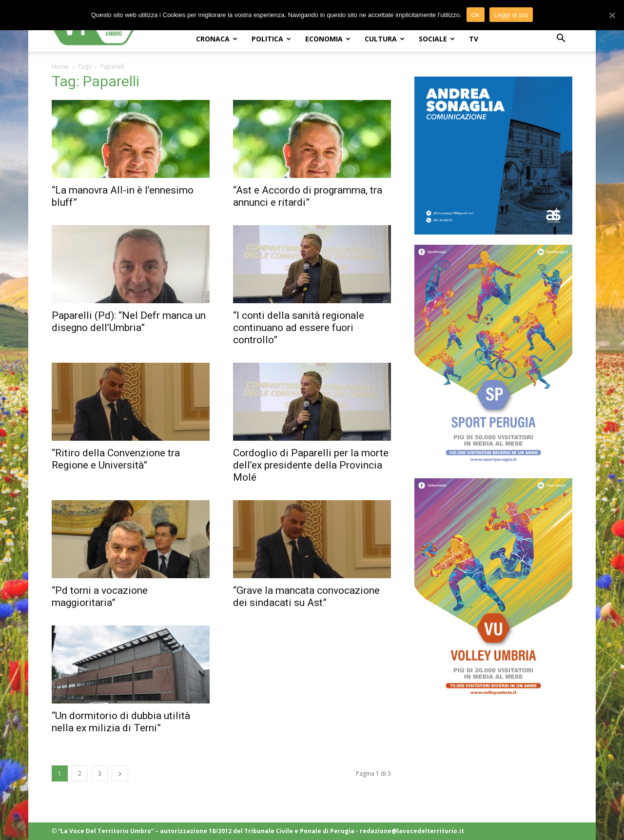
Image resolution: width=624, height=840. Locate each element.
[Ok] (612, 15)
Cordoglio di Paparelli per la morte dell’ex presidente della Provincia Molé (311, 465)
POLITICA (271, 39)
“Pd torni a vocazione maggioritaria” (100, 596)
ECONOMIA (328, 39)
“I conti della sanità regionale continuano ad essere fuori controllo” (299, 328)
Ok (476, 15)
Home (60, 67)
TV (474, 39)
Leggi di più (511, 15)
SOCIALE (437, 39)
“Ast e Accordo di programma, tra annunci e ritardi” (308, 196)
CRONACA (217, 39)
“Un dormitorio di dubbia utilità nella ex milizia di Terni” (121, 722)
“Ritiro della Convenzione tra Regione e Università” (116, 459)
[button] (561, 39)
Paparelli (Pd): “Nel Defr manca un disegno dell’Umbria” (129, 322)
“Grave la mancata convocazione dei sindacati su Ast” (306, 596)
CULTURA (385, 39)
